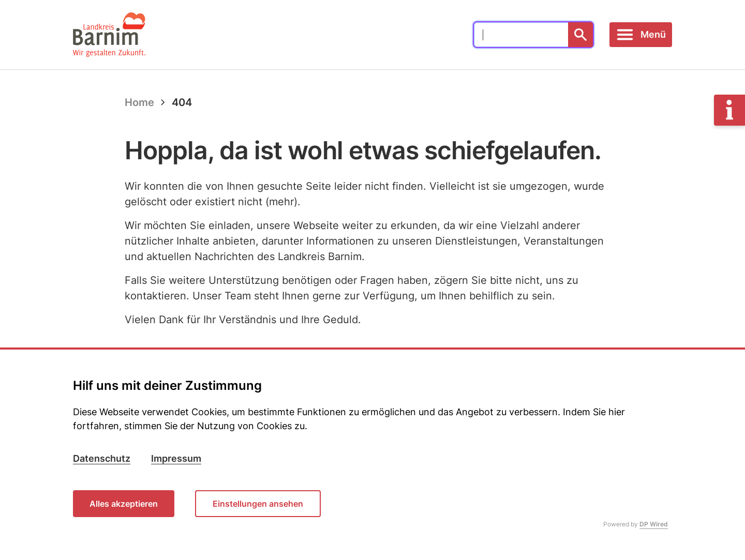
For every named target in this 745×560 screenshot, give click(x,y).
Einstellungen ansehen (258, 504)
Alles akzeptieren (124, 504)
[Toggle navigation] (641, 35)
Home (139, 102)
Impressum (176, 458)
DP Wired (654, 524)
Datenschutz (102, 458)
